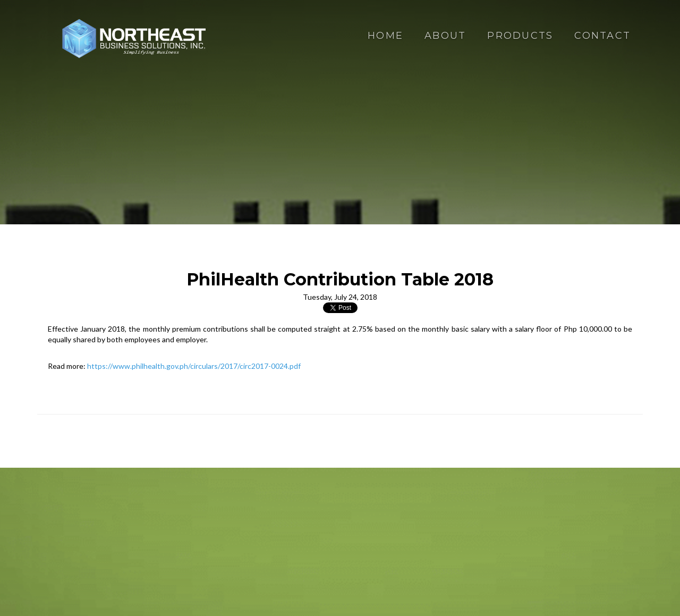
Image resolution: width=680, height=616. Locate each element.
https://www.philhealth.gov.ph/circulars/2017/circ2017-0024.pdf (194, 366)
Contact (602, 36)
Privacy (399, 560)
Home (385, 36)
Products (520, 36)
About (445, 36)
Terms (427, 560)
